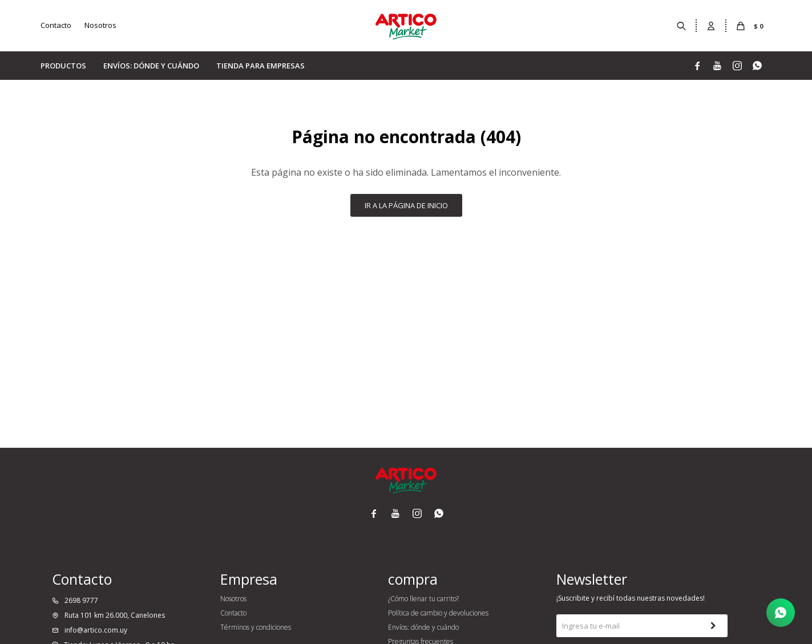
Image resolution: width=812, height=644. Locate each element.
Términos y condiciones (256, 627)
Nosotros (100, 25)
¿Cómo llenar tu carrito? (423, 599)
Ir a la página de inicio (406, 205)
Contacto (56, 25)
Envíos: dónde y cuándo (151, 66)
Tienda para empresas (260, 66)
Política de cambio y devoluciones (438, 613)
